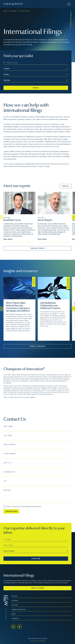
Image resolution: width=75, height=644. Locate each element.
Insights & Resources (19, 609)
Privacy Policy (33, 641)
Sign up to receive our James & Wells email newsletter (22, 506)
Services (15, 596)
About (14, 614)
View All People (38, 248)
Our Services (13, 11)
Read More (9, 239)
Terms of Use (42, 641)
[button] (73, 217)
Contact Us (15, 618)
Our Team (15, 605)
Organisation (9, 472)
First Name (8, 426)
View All (66, 186)
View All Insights (38, 346)
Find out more (38, 588)
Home (5, 11)
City (5, 481)
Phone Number (10, 454)
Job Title (7, 463)
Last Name (8, 436)
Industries (15, 600)
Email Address (10, 445)
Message (7, 490)
